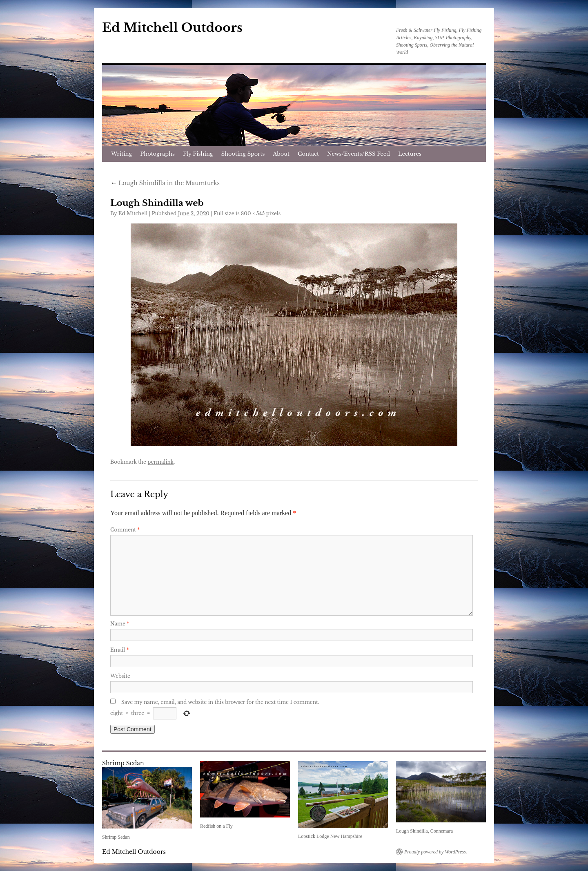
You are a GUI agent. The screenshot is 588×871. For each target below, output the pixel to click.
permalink (160, 462)
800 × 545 (253, 213)
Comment (125, 530)
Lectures (410, 154)
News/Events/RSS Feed (359, 154)
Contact (308, 154)
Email (120, 650)
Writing (121, 154)
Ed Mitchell (133, 213)
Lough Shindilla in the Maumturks (165, 183)
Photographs (157, 154)
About (281, 154)
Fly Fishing (198, 154)
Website (120, 676)
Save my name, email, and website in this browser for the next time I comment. (220, 702)
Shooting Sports (243, 154)
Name (120, 624)
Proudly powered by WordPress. (436, 852)
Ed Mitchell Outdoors (172, 28)
